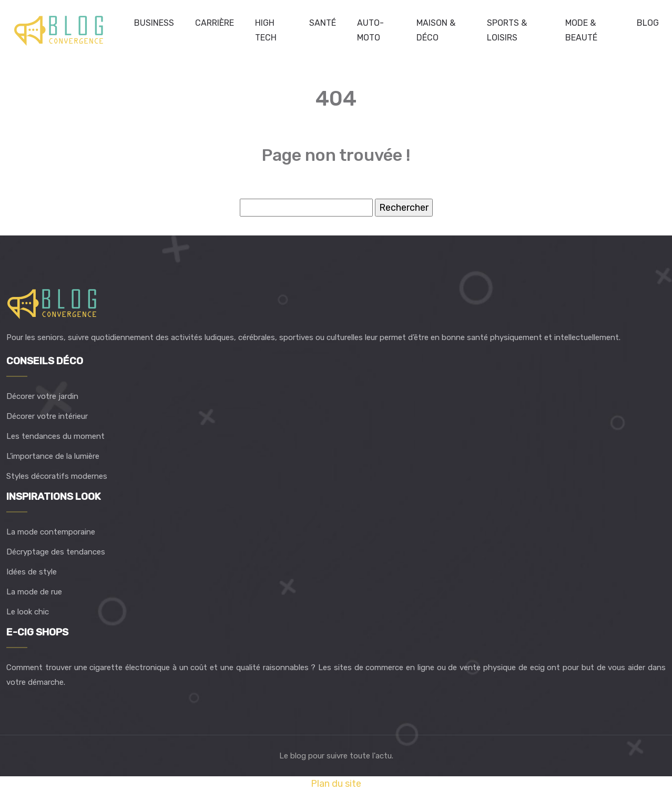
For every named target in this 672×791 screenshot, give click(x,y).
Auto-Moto (370, 30)
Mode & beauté (581, 30)
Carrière (215, 23)
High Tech (266, 30)
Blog (648, 23)
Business (154, 23)
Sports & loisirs (507, 30)
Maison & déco (436, 30)
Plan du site (336, 784)
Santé (323, 23)
